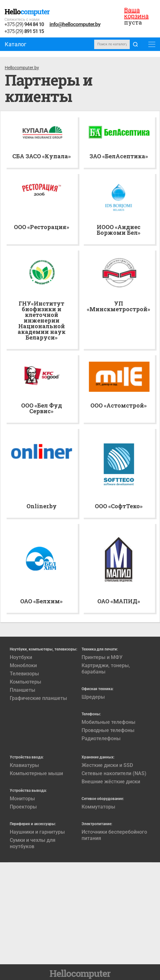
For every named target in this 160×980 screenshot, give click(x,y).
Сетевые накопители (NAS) (114, 773)
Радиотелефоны (101, 738)
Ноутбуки (21, 657)
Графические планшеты (38, 698)
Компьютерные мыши (36, 773)
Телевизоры (24, 674)
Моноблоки (23, 665)
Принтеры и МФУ (102, 657)
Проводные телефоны (108, 730)
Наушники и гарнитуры (37, 832)
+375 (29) (24, 25)
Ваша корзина (136, 13)
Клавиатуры (24, 765)
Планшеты (23, 690)
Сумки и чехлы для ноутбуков (33, 843)
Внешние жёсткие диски (111, 782)
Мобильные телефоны (109, 722)
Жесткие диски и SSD (107, 765)
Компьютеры (26, 682)
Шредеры (93, 697)
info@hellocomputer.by (75, 24)
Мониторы (22, 799)
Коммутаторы (98, 807)
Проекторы (23, 807)
